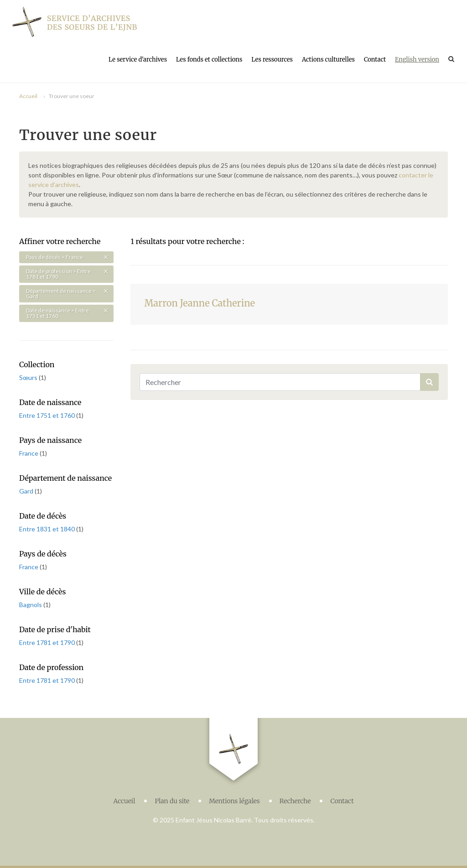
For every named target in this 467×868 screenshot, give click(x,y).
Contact (375, 60)
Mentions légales (234, 801)
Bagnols (31, 605)
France (29, 453)
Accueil (28, 96)
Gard (27, 491)
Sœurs (29, 377)
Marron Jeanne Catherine (200, 303)
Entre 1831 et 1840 (48, 529)
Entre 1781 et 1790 (48, 642)
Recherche (295, 801)
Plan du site (172, 801)
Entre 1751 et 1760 (48, 415)
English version (417, 60)
